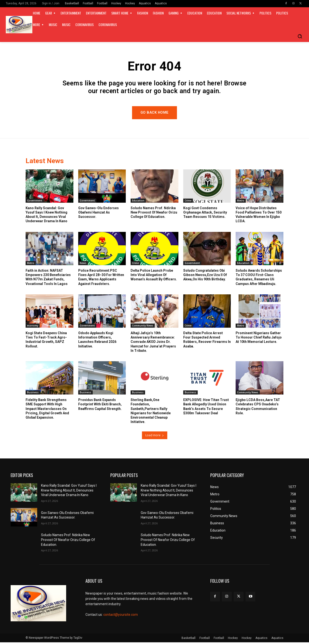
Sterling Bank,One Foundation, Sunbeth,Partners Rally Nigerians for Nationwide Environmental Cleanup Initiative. (151, 413)
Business (33, 394)
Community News (143, 327)
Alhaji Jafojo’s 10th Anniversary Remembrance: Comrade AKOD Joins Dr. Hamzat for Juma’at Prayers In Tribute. (153, 343)
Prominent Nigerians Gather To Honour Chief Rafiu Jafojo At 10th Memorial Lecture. (259, 339)
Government (35, 202)
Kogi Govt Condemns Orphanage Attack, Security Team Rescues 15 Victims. (205, 214)
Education (138, 202)
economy (33, 327)
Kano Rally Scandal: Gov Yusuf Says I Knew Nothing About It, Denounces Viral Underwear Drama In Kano (69, 492)
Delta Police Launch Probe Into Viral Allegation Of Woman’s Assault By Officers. (154, 277)
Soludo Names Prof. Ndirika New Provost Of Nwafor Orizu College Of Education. (154, 214)
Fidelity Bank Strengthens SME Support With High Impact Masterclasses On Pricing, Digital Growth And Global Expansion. (47, 411)
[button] (300, 36)
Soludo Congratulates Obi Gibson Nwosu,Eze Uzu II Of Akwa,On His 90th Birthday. (205, 277)
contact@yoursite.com (121, 616)
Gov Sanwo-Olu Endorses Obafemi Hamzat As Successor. (98, 214)
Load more (155, 437)
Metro (241, 202)
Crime (188, 202)
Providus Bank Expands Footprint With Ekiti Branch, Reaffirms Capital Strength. (100, 406)
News (83, 265)
